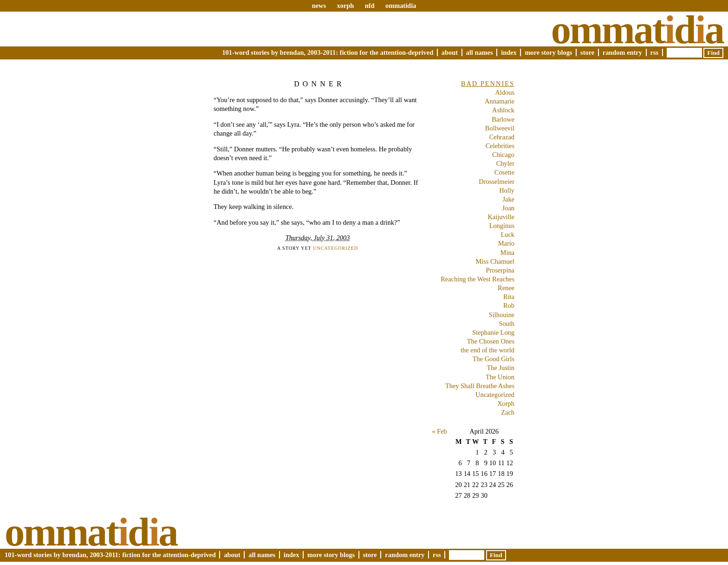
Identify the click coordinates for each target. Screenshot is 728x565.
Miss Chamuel (495, 261)
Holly (507, 190)
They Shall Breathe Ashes (480, 386)
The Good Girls (494, 359)
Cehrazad (502, 137)
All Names (480, 52)
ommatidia (401, 6)
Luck (507, 234)
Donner (319, 84)
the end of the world (487, 350)
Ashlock (503, 110)
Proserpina (500, 270)
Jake (508, 199)
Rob (509, 305)
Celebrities (500, 146)
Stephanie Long (493, 332)
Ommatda (637, 30)
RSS (655, 52)
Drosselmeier (497, 182)
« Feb (439, 431)
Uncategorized (335, 248)
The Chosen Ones (491, 341)
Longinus (502, 226)
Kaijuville (501, 217)
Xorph (506, 403)
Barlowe (503, 119)
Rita (509, 297)
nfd (370, 6)
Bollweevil (500, 128)
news (319, 6)
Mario (506, 243)
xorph (345, 6)
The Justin (500, 368)
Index (509, 52)
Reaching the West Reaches (478, 279)
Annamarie (500, 101)
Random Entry (622, 52)
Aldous (505, 92)
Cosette (504, 172)
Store (587, 52)
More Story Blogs (548, 52)
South (507, 324)
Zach (508, 412)
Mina (507, 253)
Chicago (503, 155)
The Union (500, 377)
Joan (508, 208)
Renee (506, 288)
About (450, 52)
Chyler (505, 163)
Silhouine (502, 315)
